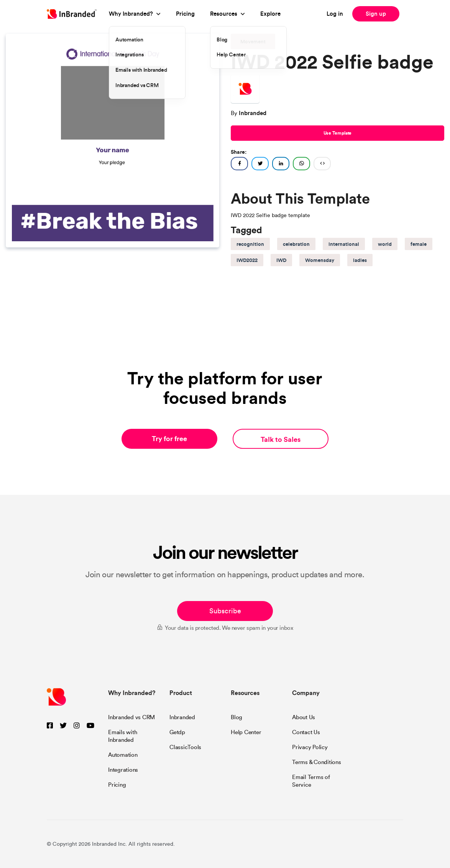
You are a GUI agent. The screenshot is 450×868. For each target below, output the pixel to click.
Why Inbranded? (131, 14)
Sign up (376, 14)
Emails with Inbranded (122, 736)
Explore (270, 14)
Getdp (177, 732)
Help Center (246, 732)
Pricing (185, 14)
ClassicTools (185, 747)
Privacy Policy (310, 747)
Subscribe (225, 611)
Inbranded (182, 717)
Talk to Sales (281, 439)
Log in (335, 14)
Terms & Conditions (317, 762)
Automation (123, 755)
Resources (224, 14)
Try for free (169, 439)
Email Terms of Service (311, 781)
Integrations (123, 770)
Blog (236, 717)
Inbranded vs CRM (131, 717)
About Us (304, 717)
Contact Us (306, 732)
